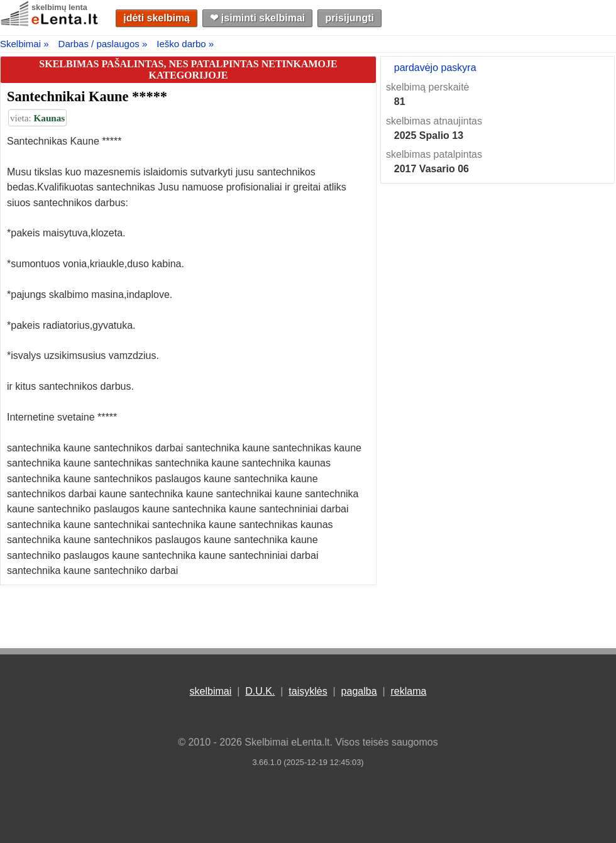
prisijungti (350, 18)
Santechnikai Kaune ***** (87, 96)
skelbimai (211, 691)
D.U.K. (260, 691)
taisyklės (308, 691)
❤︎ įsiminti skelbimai (257, 18)
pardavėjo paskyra (435, 68)
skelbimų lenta (59, 7)
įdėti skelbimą (157, 18)
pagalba (359, 691)
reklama (408, 691)
